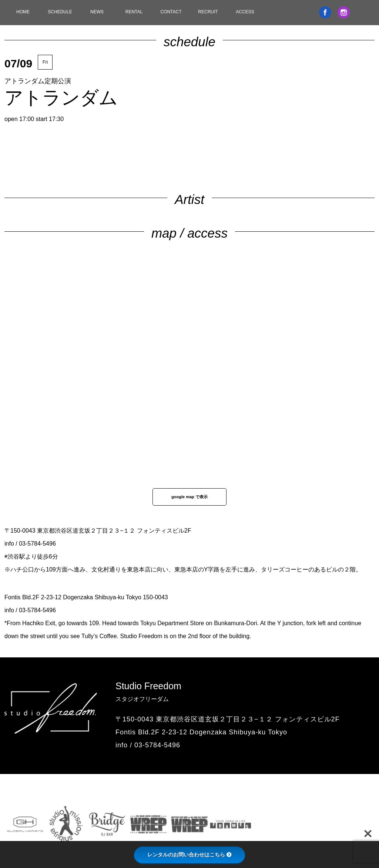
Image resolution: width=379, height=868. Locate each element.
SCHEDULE (60, 12)
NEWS (97, 12)
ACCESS (245, 12)
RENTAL (134, 12)
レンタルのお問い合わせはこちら (189, 855)
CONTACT (171, 12)
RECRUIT (208, 12)
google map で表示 (189, 497)
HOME (23, 12)
